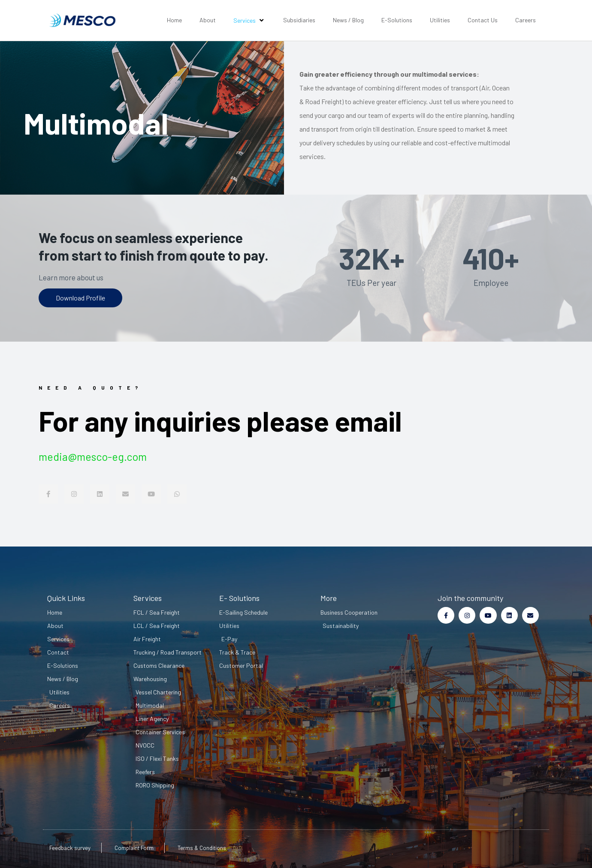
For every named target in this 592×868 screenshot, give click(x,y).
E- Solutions (239, 598)
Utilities (440, 20)
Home (174, 20)
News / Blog (348, 20)
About (208, 20)
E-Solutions (397, 20)
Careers (526, 20)
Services (249, 20)
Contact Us (483, 20)
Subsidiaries (299, 20)
